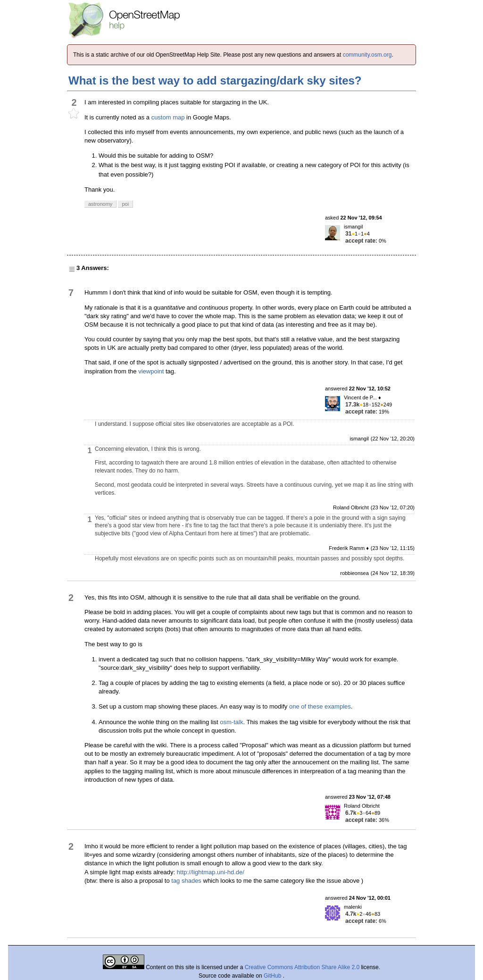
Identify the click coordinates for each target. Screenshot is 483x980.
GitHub (273, 976)
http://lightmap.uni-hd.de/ (211, 872)
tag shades (186, 881)
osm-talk (231, 722)
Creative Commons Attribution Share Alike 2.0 (302, 967)
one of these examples (320, 706)
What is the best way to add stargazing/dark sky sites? (215, 80)
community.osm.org (367, 55)
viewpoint (151, 371)
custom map (168, 117)
